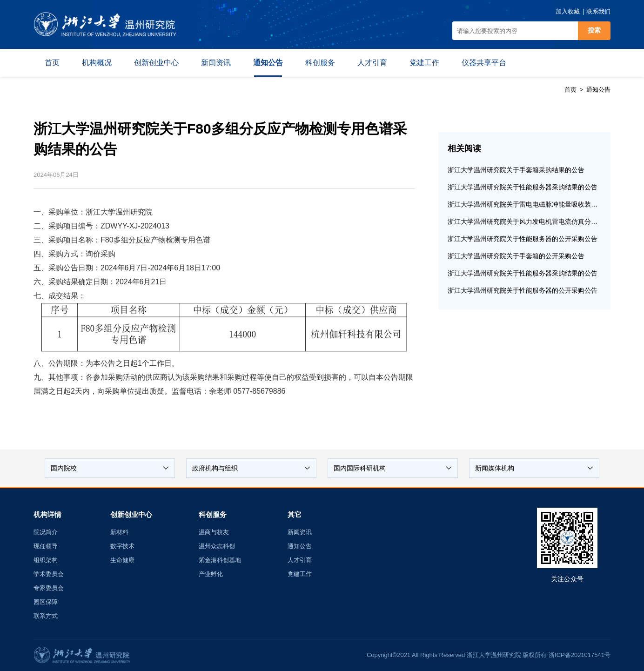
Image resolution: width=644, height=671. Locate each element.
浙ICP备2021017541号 (580, 655)
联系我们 (598, 11)
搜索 (594, 30)
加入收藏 (568, 11)
